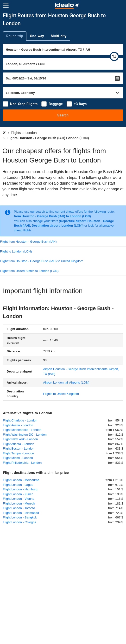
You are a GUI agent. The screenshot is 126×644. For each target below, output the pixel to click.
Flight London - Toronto (19, 508)
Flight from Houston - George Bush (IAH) (28, 242)
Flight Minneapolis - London (22, 430)
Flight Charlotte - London (20, 420)
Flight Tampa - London (18, 453)
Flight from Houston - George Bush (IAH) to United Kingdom (42, 261)
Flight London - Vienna (19, 499)
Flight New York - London (20, 439)
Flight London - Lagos (18, 485)
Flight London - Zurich (18, 494)
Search (63, 115)
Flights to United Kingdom (61, 394)
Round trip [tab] (15, 36)
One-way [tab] (37, 36)
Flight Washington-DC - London (25, 435)
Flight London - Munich (19, 503)
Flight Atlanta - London (19, 444)
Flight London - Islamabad (21, 513)
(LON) (66, 382)
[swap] (114, 56)
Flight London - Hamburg (20, 489)
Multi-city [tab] (59, 36)
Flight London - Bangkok (20, 517)
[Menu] (6, 6)
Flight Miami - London (18, 458)
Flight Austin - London (18, 425)
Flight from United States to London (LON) (29, 271)
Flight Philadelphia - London (22, 463)
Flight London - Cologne (20, 522)
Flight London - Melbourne (21, 480)
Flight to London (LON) (16, 251)
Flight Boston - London (19, 448)
